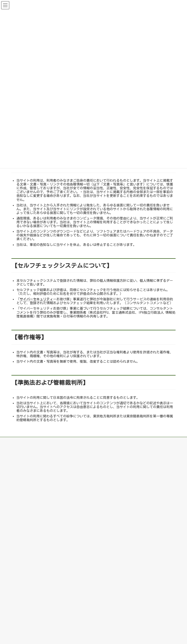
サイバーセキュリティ (36, 299)
